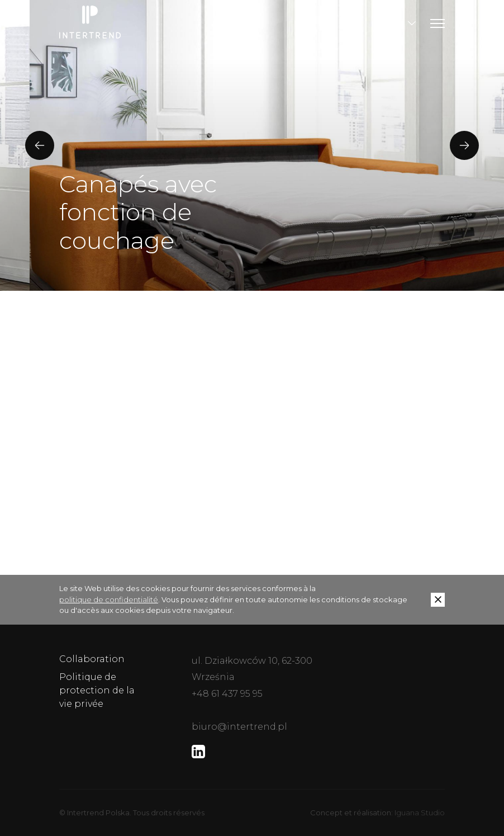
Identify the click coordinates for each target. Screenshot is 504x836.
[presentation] (40, 145)
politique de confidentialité (109, 599)
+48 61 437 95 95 (227, 694)
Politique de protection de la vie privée (97, 690)
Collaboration (92, 659)
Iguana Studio (420, 813)
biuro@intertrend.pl (239, 727)
